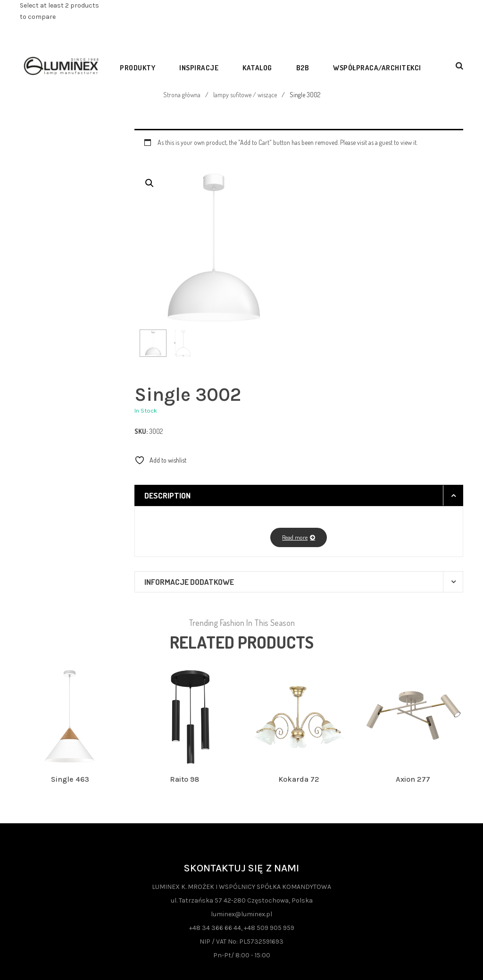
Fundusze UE (70, 911)
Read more (295, 437)
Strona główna (182, 95)
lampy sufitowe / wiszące (245, 95)
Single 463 (70, 679)
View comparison (53, 35)
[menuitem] (141, 66)
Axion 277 (413, 679)
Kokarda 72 (299, 679)
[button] (150, 183)
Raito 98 (184, 679)
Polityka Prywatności (70, 930)
